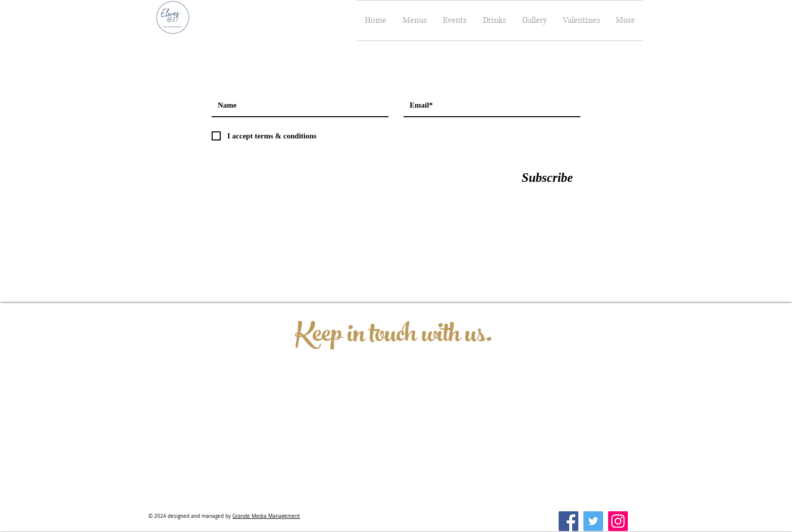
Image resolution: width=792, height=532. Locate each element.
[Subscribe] (547, 177)
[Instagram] (618, 521)
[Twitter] (593, 521)
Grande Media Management (266, 516)
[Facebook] (568, 521)
